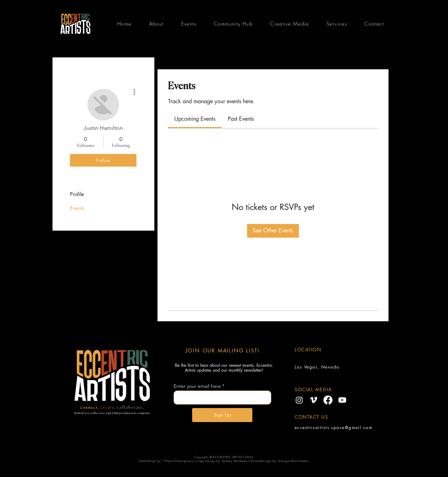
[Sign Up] (222, 415)
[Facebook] (328, 400)
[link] (195, 119)
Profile (77, 194)
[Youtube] (342, 400)
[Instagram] (299, 400)
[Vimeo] (314, 400)
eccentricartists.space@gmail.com (334, 427)
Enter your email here (197, 386)
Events (77, 208)
